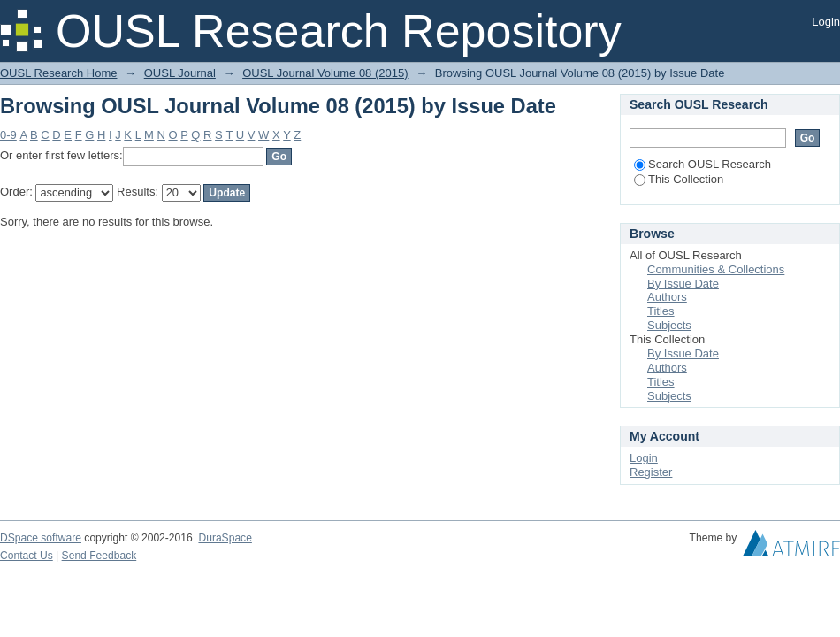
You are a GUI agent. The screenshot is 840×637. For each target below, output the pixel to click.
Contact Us (27, 556)
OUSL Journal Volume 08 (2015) (325, 73)
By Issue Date (683, 284)
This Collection (679, 179)
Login (826, 22)
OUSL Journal (180, 73)
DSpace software (41, 538)
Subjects (669, 325)
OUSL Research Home (58, 73)
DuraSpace (225, 538)
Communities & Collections (716, 269)
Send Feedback (99, 556)
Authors (667, 297)
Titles (661, 311)
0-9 (8, 135)
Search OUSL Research (703, 164)
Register (651, 472)
